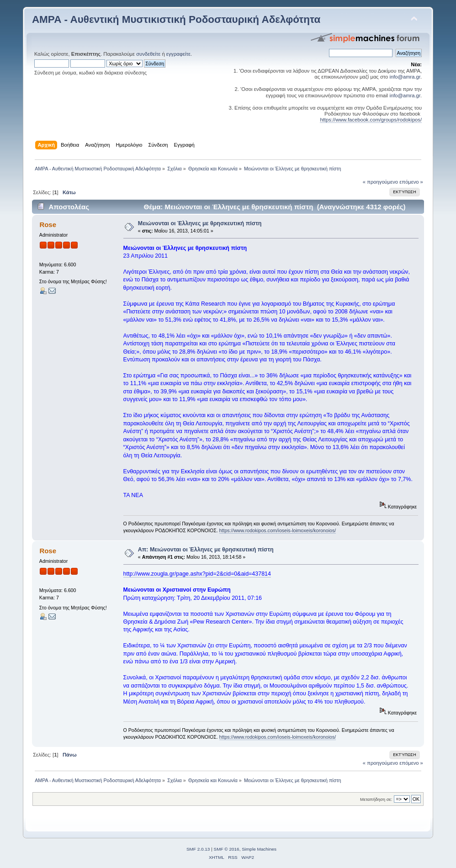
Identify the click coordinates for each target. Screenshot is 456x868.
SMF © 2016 (227, 849)
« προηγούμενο (380, 182)
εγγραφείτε (178, 54)
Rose (48, 225)
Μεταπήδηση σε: (376, 799)
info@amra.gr (405, 77)
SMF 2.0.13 (198, 849)
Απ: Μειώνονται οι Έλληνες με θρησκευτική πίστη (206, 550)
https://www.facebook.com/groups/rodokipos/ (371, 120)
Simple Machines (259, 849)
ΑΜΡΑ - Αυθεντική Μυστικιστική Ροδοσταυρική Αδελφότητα (176, 19)
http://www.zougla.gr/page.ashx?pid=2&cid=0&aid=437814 (197, 574)
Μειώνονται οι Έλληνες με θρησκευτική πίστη (200, 223)
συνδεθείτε (148, 54)
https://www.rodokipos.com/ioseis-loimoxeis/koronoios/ (278, 530)
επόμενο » (411, 182)
